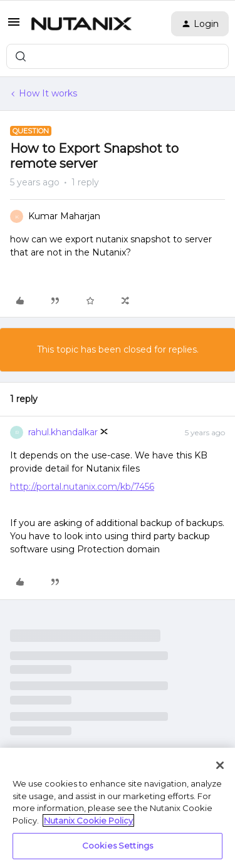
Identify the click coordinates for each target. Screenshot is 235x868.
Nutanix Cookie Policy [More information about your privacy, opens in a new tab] (88, 820)
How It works (48, 93)
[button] (14, 26)
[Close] (220, 765)
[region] (118, 808)
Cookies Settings (118, 845)
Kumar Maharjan (64, 216)
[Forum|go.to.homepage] (81, 24)
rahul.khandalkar (63, 432)
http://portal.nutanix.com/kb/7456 (82, 487)
